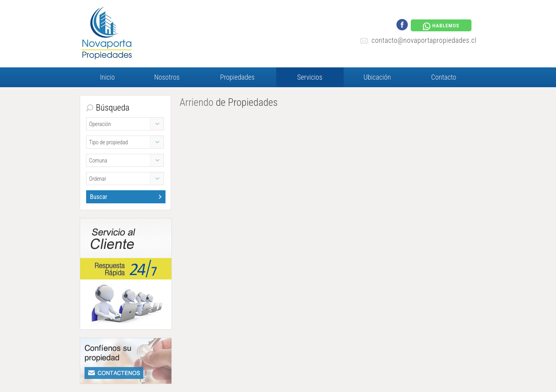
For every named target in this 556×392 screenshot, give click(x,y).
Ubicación (377, 77)
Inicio (108, 77)
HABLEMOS (441, 26)
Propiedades (238, 77)
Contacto (443, 77)
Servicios (310, 77)
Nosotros (167, 77)
